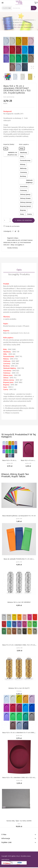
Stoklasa (19, 691)
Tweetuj (16, 231)
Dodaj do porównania (11, 226)
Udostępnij (13, 231)
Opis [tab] (19, 270)
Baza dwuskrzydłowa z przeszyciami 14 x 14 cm (19, 516)
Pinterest (19, 231)
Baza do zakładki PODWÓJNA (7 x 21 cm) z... (19, 559)
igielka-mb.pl (16, 856)
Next (37, 54)
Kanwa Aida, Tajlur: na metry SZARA (19, 821)
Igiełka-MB (10, 463)
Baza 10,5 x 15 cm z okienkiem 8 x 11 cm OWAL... (10, 460)
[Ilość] (6, 220)
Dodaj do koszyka (24, 220)
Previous (1, 54)
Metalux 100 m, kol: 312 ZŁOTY (19, 688)
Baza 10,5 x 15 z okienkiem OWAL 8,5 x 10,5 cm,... (19, 778)
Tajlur (19, 824)
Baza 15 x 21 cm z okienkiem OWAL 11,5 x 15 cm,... (19, 645)
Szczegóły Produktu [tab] (19, 274)
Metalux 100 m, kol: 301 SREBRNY (19, 602)
